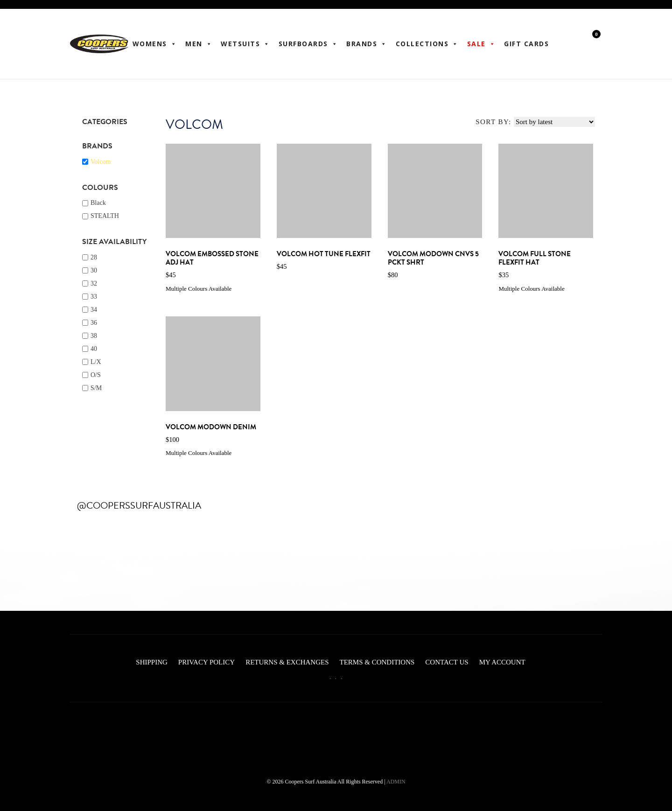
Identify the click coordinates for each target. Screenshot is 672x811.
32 (94, 283)
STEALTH (105, 216)
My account (502, 662)
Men (199, 44)
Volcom (101, 162)
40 (94, 349)
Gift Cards (526, 44)
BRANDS (367, 44)
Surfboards (308, 44)
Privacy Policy (206, 662)
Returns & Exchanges (287, 662)
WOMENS (155, 44)
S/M (96, 388)
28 (94, 257)
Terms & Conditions (377, 662)
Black (98, 203)
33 (94, 297)
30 (94, 270)
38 (94, 336)
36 (94, 323)
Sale (482, 44)
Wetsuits (245, 44)
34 (94, 310)
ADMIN (396, 782)
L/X (96, 362)
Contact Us (447, 662)
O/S (96, 375)
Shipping (152, 662)
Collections (427, 44)
